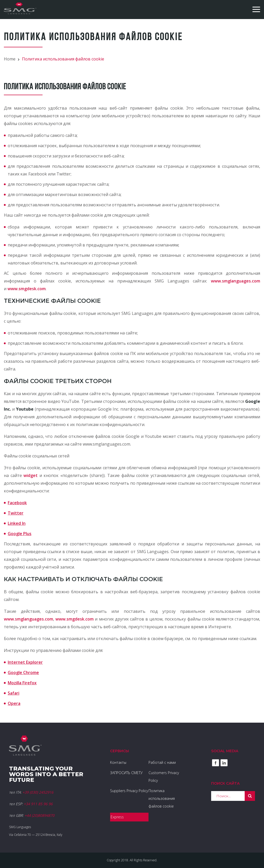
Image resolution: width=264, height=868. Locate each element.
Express (117, 817)
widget (31, 475)
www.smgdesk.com (27, 289)
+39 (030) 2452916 (38, 792)
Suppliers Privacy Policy (129, 791)
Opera (14, 703)
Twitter (16, 513)
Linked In (17, 523)
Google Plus (20, 534)
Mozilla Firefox (22, 683)
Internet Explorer (25, 662)
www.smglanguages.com (236, 281)
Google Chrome (23, 672)
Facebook (17, 503)
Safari (14, 693)
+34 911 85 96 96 (38, 804)
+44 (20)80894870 (39, 815)
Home (10, 59)
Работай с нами (162, 762)
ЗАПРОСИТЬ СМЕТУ (126, 773)
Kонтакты (118, 762)
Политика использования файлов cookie (162, 798)
